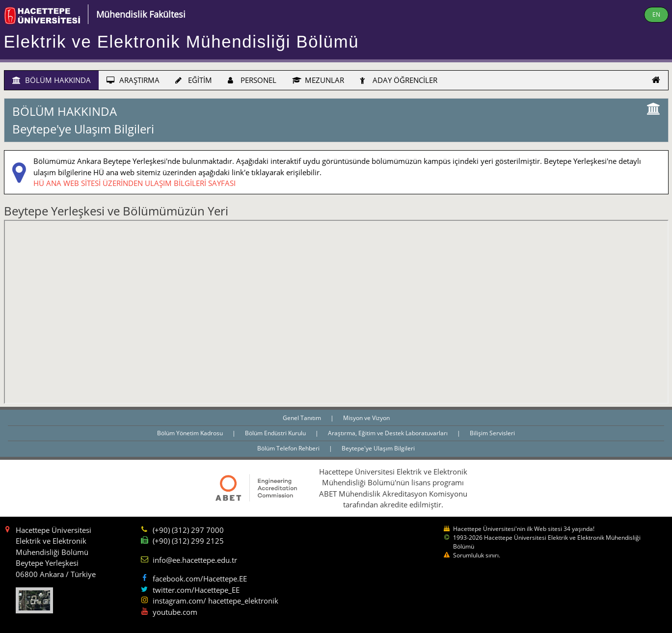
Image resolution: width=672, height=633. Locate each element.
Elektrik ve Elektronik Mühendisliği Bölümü (182, 42)
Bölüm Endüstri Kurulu (276, 433)
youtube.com (175, 612)
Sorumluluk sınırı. (477, 555)
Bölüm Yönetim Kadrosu (191, 433)
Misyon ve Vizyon (366, 418)
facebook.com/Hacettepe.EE (200, 579)
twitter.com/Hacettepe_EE (196, 590)
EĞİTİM (194, 80)
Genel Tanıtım (303, 418)
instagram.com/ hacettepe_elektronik (215, 601)
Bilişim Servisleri (492, 433)
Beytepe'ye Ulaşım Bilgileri (378, 448)
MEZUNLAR (318, 80)
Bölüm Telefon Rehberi (289, 448)
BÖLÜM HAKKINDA (52, 80)
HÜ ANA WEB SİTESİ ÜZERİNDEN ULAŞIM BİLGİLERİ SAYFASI (134, 183)
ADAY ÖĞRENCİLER (399, 80)
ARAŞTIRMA (133, 80)
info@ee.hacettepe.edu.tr (195, 560)
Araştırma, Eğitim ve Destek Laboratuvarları (389, 433)
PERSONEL (252, 80)
